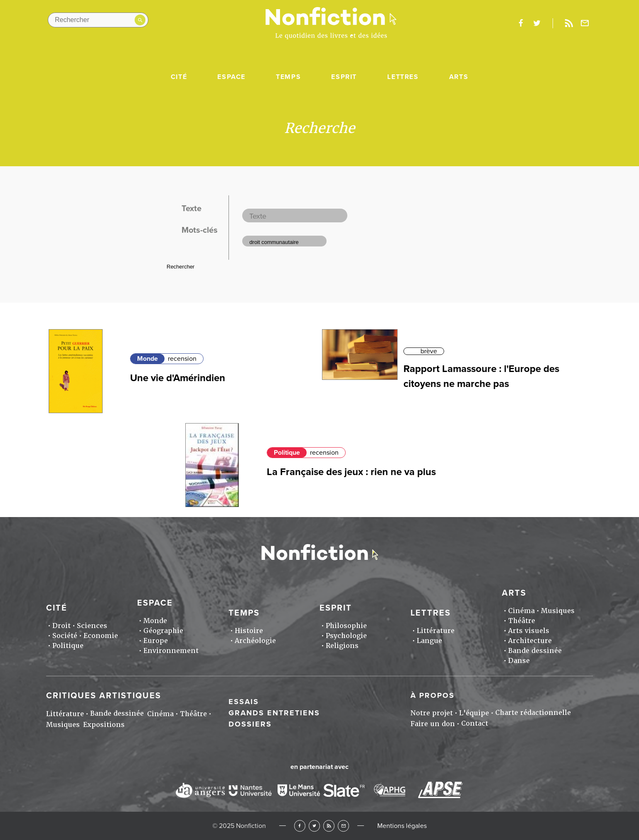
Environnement (171, 651)
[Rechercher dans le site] (98, 20)
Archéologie (255, 641)
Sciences (92, 626)
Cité (179, 77)
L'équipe (474, 713)
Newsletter (585, 23)
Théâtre (522, 621)
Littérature (436, 631)
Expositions (104, 725)
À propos (433, 695)
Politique (287, 453)
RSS (329, 826)
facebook (521, 23)
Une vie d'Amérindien (178, 378)
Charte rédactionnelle (533, 713)
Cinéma (521, 611)
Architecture (530, 641)
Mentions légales (402, 826)
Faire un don (433, 724)
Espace (231, 77)
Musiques (558, 611)
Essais (244, 702)
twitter (537, 23)
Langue (429, 641)
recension (182, 359)
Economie (101, 636)
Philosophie (346, 626)
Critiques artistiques (104, 696)
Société (65, 636)
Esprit (344, 77)
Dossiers (250, 724)
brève (429, 351)
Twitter (314, 826)
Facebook (300, 826)
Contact (475, 723)
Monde (147, 359)
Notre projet (432, 713)
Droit (61, 626)
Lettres (403, 77)
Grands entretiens (274, 713)
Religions (342, 646)
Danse (519, 661)
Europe (156, 641)
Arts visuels (529, 631)
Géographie (163, 631)
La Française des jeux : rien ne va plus (351, 472)
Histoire (249, 631)
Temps (288, 77)
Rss (569, 23)
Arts (459, 77)
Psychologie (346, 636)
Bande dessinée (535, 651)
